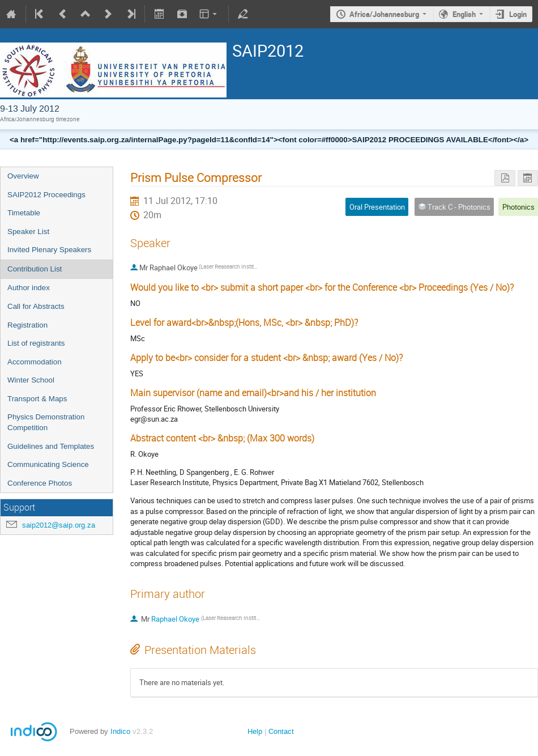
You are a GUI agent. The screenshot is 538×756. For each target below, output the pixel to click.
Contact (281, 731)
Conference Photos (40, 483)
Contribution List (35, 269)
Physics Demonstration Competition (46, 422)
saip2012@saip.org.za (59, 525)
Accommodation (35, 362)
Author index (29, 288)
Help (255, 731)
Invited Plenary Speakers (49, 250)
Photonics (518, 207)
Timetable (24, 213)
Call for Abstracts (36, 306)
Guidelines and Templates (51, 446)
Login (518, 14)
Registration (27, 325)
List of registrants (36, 343)
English (464, 14)
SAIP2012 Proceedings (46, 195)
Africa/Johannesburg (384, 14)
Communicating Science (48, 464)
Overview (23, 176)
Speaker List (28, 232)
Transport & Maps (37, 399)
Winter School (31, 380)
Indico (120, 731)
